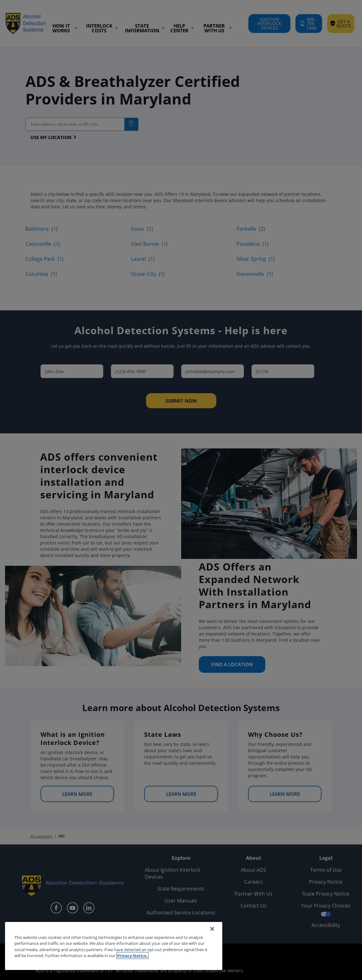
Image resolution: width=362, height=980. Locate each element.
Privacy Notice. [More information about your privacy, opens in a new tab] (132, 956)
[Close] (212, 929)
